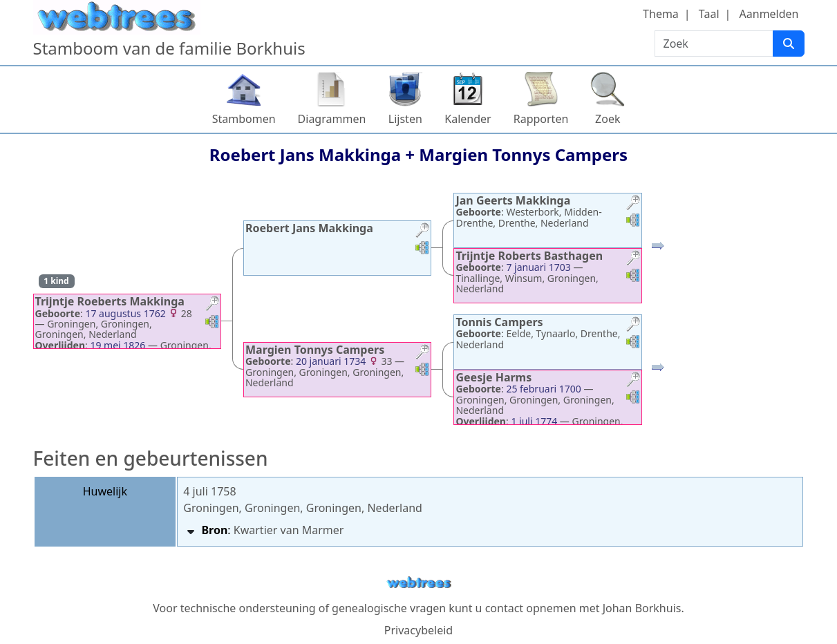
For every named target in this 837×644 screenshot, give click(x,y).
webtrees (419, 583)
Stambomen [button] (244, 119)
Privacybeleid (418, 630)
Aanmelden (769, 14)
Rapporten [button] (541, 119)
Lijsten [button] (405, 119)
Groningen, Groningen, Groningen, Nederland (303, 508)
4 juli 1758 (209, 491)
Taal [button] (709, 14)
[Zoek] (789, 44)
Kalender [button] (468, 119)
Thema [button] (661, 14)
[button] (212, 305)
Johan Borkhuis (642, 608)
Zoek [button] (608, 119)
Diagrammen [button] (332, 119)
